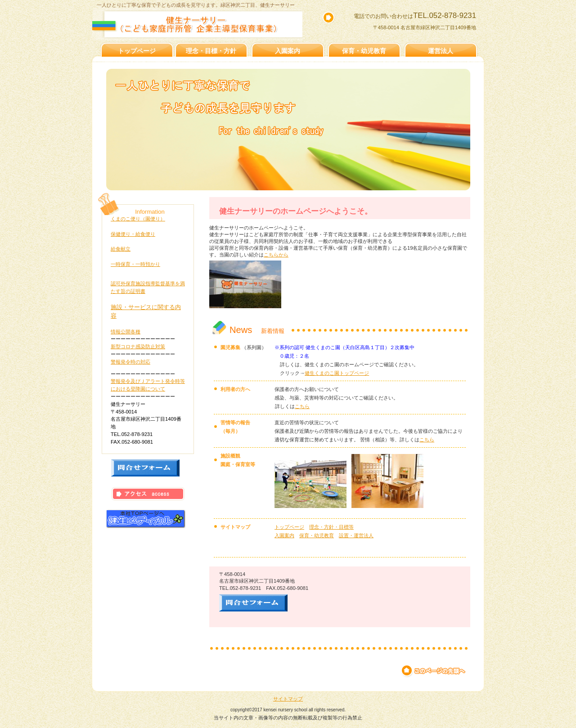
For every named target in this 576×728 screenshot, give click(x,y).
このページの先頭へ (434, 671)
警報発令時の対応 (130, 362)
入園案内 (284, 535)
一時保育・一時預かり (135, 264)
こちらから (276, 255)
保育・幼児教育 (317, 535)
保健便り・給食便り (133, 234)
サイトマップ (288, 699)
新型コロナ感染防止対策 (138, 346)
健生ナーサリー (205, 25)
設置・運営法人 (356, 535)
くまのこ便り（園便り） (138, 219)
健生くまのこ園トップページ (337, 373)
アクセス (148, 494)
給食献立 (121, 249)
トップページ (289, 527)
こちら (302, 406)
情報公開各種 (126, 332)
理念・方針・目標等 (331, 527)
